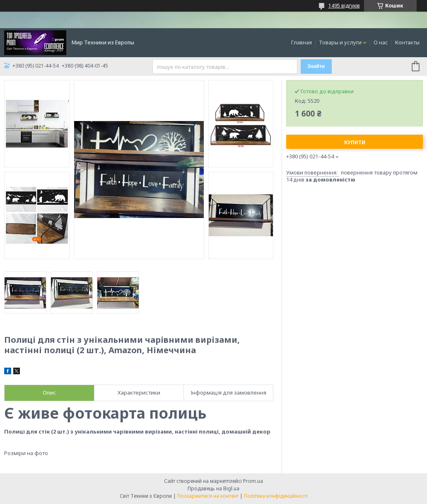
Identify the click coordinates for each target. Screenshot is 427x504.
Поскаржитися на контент (208, 496)
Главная (302, 42)
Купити (355, 142)
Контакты (407, 42)
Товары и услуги (340, 42)
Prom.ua (253, 481)
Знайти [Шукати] (316, 66)
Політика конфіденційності (276, 496)
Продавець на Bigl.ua (213, 488)
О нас (381, 42)
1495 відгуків (344, 6)
